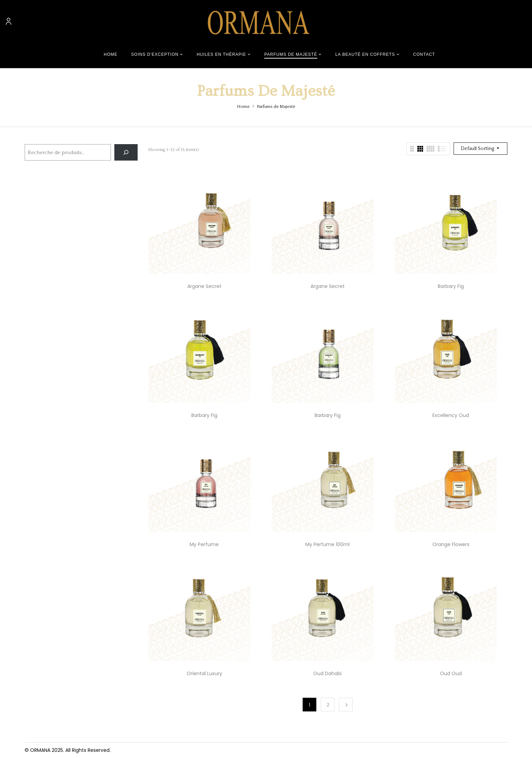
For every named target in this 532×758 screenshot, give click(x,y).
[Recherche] (126, 152)
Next (346, 705)
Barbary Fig (451, 286)
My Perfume (204, 544)
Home (243, 106)
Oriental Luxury (204, 673)
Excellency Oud (451, 415)
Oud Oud (451, 673)
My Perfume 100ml (327, 544)
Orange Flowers (451, 544)
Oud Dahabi (327, 673)
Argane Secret (204, 286)
